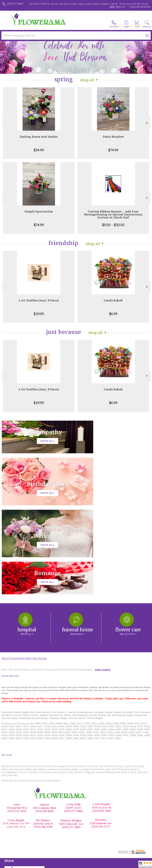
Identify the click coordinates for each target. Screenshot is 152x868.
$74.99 (113, 150)
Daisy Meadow (113, 137)
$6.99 (113, 314)
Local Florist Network (121, 865)
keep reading (103, 581)
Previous (5, 123)
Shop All (87, 80)
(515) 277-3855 (15, 4)
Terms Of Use (83, 865)
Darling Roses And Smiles (39, 137)
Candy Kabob (113, 300)
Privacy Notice (100, 865)
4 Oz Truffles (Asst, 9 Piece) (39, 300)
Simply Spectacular (39, 212)
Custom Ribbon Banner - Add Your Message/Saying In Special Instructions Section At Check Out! (113, 214)
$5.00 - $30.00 (113, 225)
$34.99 (39, 150)
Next (147, 123)
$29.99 (39, 314)
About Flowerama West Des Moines (24, 569)
